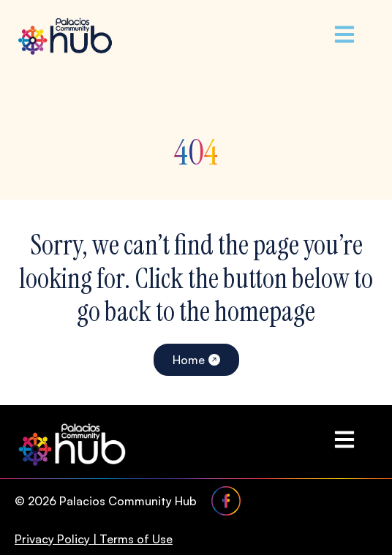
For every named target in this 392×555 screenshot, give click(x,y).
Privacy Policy (52, 539)
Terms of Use (136, 539)
